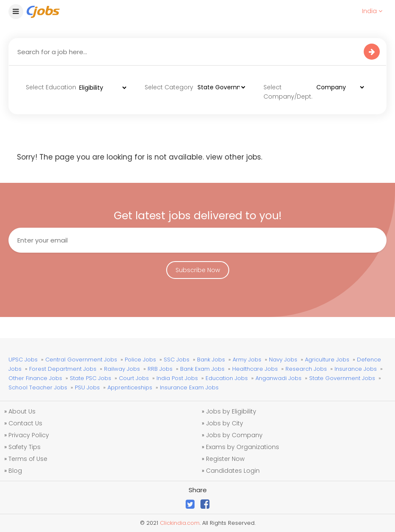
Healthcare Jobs (255, 369)
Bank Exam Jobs (202, 369)
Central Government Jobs (81, 360)
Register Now (225, 459)
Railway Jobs (122, 369)
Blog (15, 471)
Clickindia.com (180, 523)
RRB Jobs (160, 369)
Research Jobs (306, 369)
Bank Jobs (211, 360)
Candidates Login (233, 471)
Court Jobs (134, 378)
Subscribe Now (198, 270)
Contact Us (25, 423)
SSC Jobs (177, 360)
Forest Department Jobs (63, 369)
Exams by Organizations (243, 447)
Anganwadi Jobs (278, 378)
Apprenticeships (130, 387)
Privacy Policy (29, 435)
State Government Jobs (342, 378)
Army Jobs (247, 360)
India (372, 11)
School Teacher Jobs (38, 387)
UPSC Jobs (23, 360)
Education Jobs (227, 378)
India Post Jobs (177, 378)
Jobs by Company (234, 435)
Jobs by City (225, 423)
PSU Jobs (87, 387)
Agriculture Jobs (327, 360)
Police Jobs (140, 360)
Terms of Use (28, 459)
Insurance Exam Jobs (189, 387)
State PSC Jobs (91, 378)
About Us (22, 411)
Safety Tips (25, 447)
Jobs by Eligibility (231, 411)
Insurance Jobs (356, 369)
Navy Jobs (283, 360)
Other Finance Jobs (35, 378)
